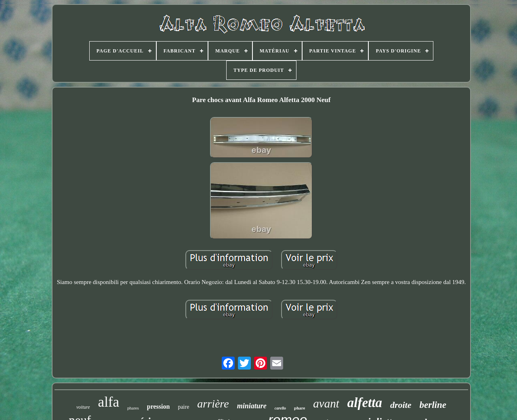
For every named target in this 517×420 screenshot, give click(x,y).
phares (133, 408)
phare (299, 408)
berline (433, 405)
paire (183, 407)
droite (401, 405)
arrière (213, 404)
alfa (109, 402)
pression (159, 406)
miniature (252, 406)
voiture (83, 407)
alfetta (365, 403)
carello (280, 408)
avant (326, 403)
